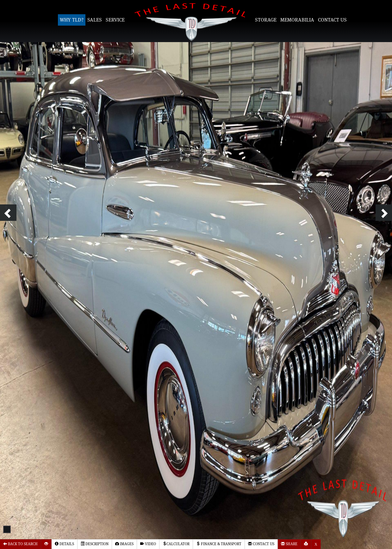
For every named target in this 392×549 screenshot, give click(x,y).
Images (124, 544)
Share (289, 544)
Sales (95, 20)
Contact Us (332, 20)
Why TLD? (72, 20)
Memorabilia (297, 20)
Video (148, 544)
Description (95, 544)
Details (64, 544)
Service (115, 20)
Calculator (176, 544)
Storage (266, 20)
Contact (261, 544)
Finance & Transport (219, 544)
